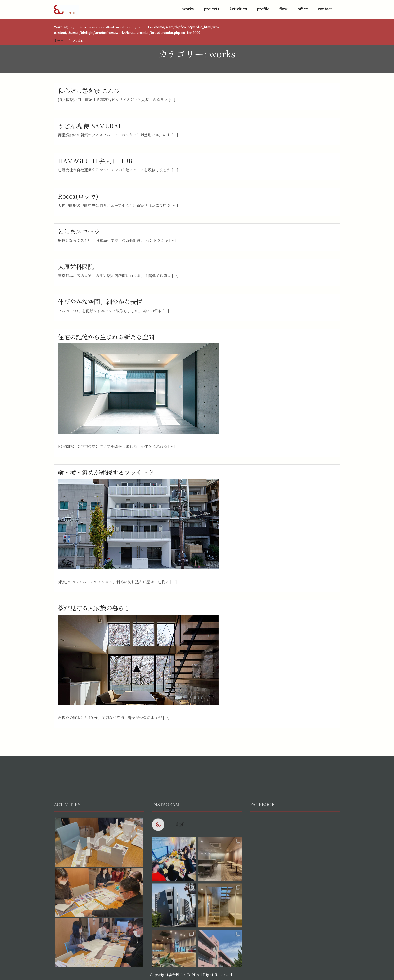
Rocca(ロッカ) (78, 196)
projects (211, 9)
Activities (238, 9)
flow (283, 9)
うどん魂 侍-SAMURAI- (90, 126)
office (303, 9)
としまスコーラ (79, 231)
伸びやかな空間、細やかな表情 (100, 302)
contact (325, 9)
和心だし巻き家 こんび (89, 90)
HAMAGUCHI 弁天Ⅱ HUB (95, 161)
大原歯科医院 (76, 266)
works (188, 9)
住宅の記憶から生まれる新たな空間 (106, 337)
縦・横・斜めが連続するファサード (106, 472)
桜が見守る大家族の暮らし (94, 608)
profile (263, 9)
